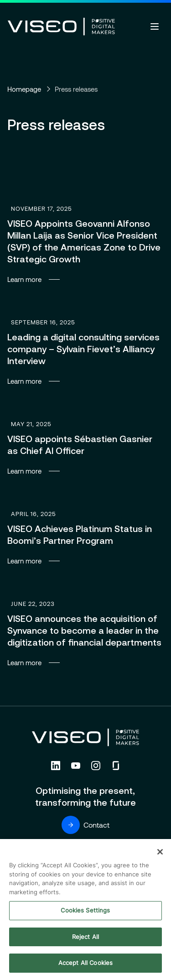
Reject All (85, 938)
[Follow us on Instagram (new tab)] (96, 766)
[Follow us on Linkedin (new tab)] (56, 766)
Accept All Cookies (85, 964)
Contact (85, 825)
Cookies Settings (85, 911)
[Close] (160, 853)
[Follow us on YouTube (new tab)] (76, 766)
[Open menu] (155, 26)
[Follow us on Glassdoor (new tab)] (116, 766)
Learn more (85, 243)
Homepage (24, 89)
